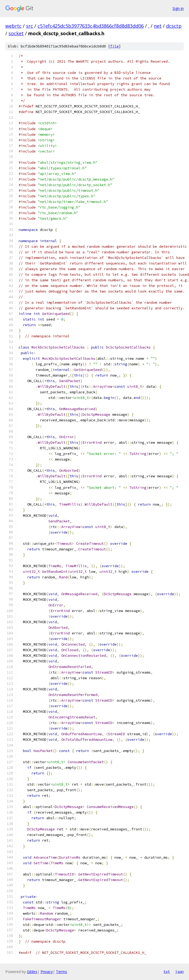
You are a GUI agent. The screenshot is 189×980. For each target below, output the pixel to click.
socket (16, 33)
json (179, 971)
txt (167, 971)
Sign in (178, 8)
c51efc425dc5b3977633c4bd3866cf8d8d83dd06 (91, 26)
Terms (61, 972)
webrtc (13, 26)
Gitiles (32, 972)
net (158, 26)
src (30, 26)
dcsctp (174, 26)
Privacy (47, 972)
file (114, 46)
